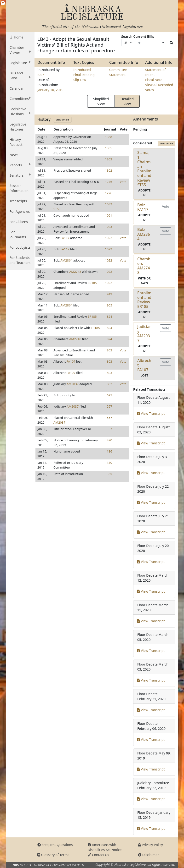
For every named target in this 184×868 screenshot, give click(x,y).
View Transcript (151, 413)
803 (109, 350)
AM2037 (73, 384)
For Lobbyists (20, 247)
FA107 (71, 361)
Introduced (82, 70)
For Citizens (19, 222)
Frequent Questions (55, 845)
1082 (109, 204)
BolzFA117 (143, 207)
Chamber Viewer (20, 50)
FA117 (65, 238)
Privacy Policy (150, 845)
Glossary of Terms (53, 855)
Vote (123, 182)
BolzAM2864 (144, 234)
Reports (20, 165)
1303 (109, 159)
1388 (109, 137)
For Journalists (18, 235)
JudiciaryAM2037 (144, 333)
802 (109, 384)
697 (109, 395)
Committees (20, 98)
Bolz (41, 75)
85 (110, 474)
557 (109, 406)
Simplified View (101, 101)
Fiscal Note (154, 80)
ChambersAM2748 (144, 266)
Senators (20, 175)
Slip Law (80, 80)
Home (18, 37)
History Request (16, 142)
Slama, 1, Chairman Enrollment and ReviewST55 (144, 169)
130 (109, 463)
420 (109, 440)
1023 (109, 227)
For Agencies (20, 211)
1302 (109, 170)
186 (109, 451)
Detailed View (127, 101)
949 (109, 294)
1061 (109, 215)
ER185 (92, 283)
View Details (63, 120)
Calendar (17, 88)
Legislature (20, 63)
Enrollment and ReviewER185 (144, 300)
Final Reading (84, 75)
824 (109, 317)
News (14, 155)
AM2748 (75, 272)
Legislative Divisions (20, 111)
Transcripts (18, 201)
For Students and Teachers (20, 260)
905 (109, 305)
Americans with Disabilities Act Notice (105, 847)
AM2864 (66, 260)
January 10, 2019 (50, 90)
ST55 (57, 209)
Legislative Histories (18, 127)
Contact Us (98, 855)
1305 (109, 148)
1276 (109, 182)
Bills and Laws (20, 76)
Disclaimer (148, 855)
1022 (109, 238)
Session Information (19, 188)
